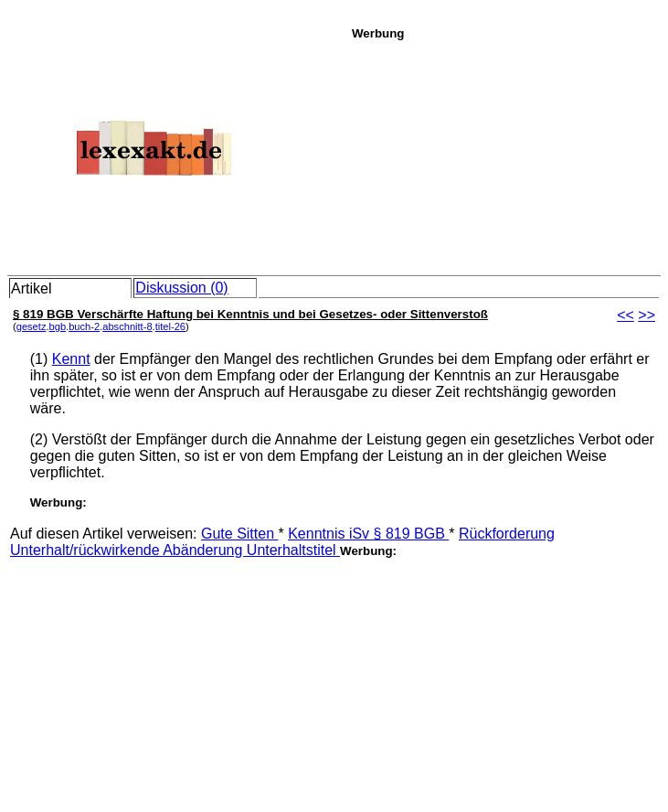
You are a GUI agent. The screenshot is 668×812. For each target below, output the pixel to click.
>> (647, 315)
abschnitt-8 (127, 326)
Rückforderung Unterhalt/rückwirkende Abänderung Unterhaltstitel (282, 542)
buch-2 (84, 326)
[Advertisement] (505, 155)
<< (626, 315)
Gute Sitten (240, 534)
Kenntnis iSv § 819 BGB (368, 534)
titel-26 (170, 326)
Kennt (71, 359)
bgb (58, 326)
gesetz (32, 326)
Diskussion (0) (181, 288)
